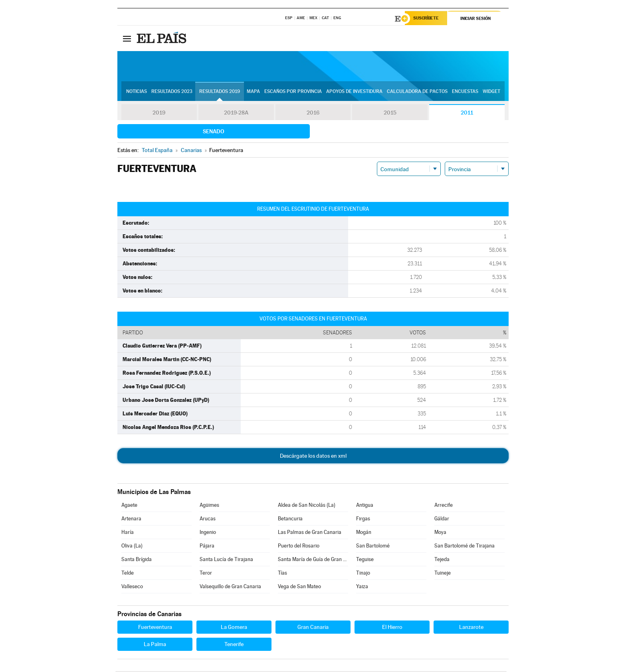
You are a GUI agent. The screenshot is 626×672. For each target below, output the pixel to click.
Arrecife (444, 506)
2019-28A (236, 113)
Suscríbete (427, 19)
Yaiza (362, 587)
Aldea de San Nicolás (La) (307, 506)
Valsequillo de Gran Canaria (230, 587)
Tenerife (234, 645)
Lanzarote (471, 628)
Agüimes (209, 506)
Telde (128, 574)
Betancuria (290, 519)
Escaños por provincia (293, 92)
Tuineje (443, 574)
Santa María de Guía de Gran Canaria (313, 560)
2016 (313, 113)
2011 (467, 113)
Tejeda (442, 560)
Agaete (129, 506)
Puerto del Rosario (299, 546)
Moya (440, 533)
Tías (282, 574)
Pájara (207, 546)
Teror (206, 574)
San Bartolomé (373, 546)
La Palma (155, 645)
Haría (128, 533)
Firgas (363, 519)
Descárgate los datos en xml (313, 457)
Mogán (364, 533)
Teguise (365, 560)
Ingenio (208, 533)
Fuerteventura (155, 628)
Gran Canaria (313, 628)
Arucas (208, 519)
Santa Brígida (137, 560)
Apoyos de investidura (354, 92)
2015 (390, 113)
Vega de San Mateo (299, 587)
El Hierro (392, 628)
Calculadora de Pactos (417, 92)
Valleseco (132, 587)
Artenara (131, 519)
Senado (214, 132)
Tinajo (363, 574)
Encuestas (465, 92)
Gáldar (442, 519)
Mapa (253, 92)
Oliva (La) (132, 546)
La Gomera (234, 628)
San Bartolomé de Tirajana (465, 546)
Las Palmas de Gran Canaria (310, 533)
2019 (159, 113)
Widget (491, 92)
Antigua (365, 506)
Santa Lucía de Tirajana (226, 560)
